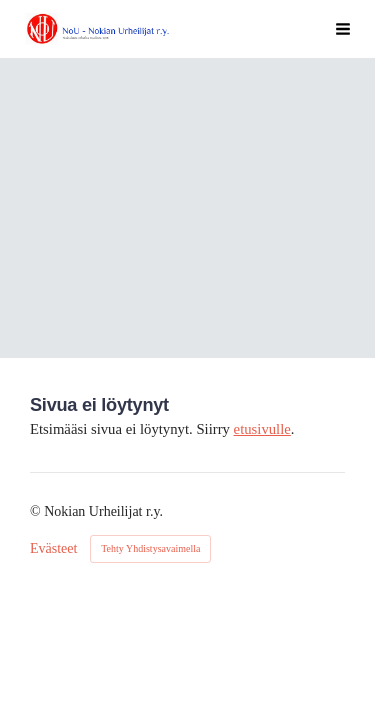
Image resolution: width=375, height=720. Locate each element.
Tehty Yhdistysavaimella (150, 548)
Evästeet (53, 549)
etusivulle (262, 429)
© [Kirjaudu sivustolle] (37, 511)
